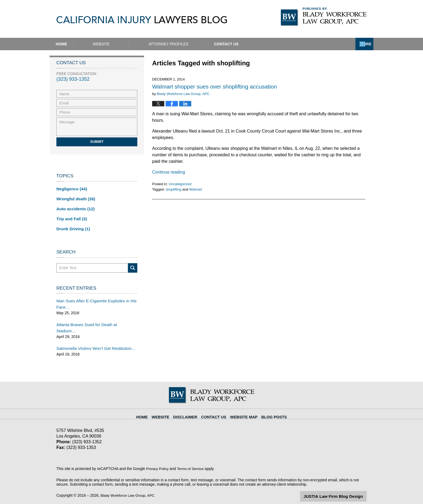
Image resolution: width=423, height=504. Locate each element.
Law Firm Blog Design (341, 485)
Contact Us (337, 44)
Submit (97, 142)
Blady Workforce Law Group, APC (129, 484)
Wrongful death (74, 198)
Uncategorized (180, 184)
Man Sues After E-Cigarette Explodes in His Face (93, 301)
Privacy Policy (158, 458)
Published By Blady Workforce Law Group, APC (324, 17)
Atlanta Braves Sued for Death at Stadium (91, 320)
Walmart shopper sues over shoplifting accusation (215, 87)
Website (128, 44)
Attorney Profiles (195, 44)
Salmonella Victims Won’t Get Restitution (91, 337)
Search (133, 265)
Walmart (196, 189)
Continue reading (169, 172)
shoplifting (174, 189)
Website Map (243, 403)
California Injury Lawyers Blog (142, 20)
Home (75, 44)
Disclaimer (190, 403)
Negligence (70, 188)
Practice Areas (270, 44)
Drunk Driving (72, 226)
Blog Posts (270, 403)
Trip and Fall (70, 217)
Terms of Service (192, 458)
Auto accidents (74, 207)
